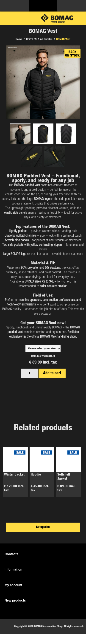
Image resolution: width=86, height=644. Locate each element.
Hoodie (36, 475)
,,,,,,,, (43, 349)
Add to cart (52, 373)
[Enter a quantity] (30, 373)
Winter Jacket (14, 475)
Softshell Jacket (64, 477)
